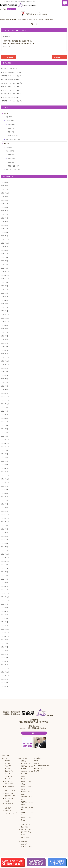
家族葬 (7, 801)
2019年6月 (5, 418)
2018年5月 (5, 461)
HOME (34, 733)
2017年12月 (5, 475)
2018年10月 (5, 447)
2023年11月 (5, 243)
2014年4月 (5, 622)
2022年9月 (5, 282)
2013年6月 (5, 647)
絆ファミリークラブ (11, 813)
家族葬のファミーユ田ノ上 (27, 819)
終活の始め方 (12, 124)
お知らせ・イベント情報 (13, 140)
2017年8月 (5, 490)
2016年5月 (5, 536)
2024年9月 (5, 218)
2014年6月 (5, 615)
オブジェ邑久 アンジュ (9, 770)
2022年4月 (5, 300)
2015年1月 (5, 590)
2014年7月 (5, 611)
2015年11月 (5, 558)
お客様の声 (9, 117)
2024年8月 (5, 222)
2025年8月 (5, 200)
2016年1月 (5, 550)
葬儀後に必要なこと (14, 136)
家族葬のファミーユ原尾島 (27, 778)
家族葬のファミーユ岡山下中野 (27, 772)
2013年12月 (5, 629)
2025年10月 (5, 193)
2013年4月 (5, 654)
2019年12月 (5, 397)
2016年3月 (5, 543)
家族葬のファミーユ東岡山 (27, 783)
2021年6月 (5, 336)
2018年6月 (5, 457)
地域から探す (5, 756)
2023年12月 (5, 239)
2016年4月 (5, 540)
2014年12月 (5, 593)
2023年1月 (5, 268)
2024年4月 (5, 229)
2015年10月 (5, 561)
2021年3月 (5, 347)
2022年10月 (5, 279)
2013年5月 (5, 650)
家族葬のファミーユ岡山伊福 (27, 767)
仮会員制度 (37, 758)
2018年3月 (5, 465)
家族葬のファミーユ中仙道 (27, 788)
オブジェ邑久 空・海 (8, 780)
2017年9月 (5, 486)
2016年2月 (5, 547)
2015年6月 (5, 572)
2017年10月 (5, 482)
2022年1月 (5, 311)
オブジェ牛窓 (9, 784)
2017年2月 (5, 508)
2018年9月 (5, 450)
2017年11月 (5, 479)
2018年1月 (5, 472)
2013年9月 (5, 640)
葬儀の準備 (11, 132)
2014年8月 (5, 608)
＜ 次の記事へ (9, 57)
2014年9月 (5, 604)
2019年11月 (5, 400)
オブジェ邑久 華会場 (8, 775)
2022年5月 (5, 297)
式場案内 (7, 761)
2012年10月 (5, 676)
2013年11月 (5, 633)
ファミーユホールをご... (12, 76)
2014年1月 (5, 625)
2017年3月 (5, 504)
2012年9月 (5, 679)
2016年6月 (5, 533)
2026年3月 (5, 186)
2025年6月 (5, 207)
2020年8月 (5, 372)
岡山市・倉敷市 (23, 758)
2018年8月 (5, 454)
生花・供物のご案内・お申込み (43, 766)
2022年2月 (5, 307)
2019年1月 (5, 436)
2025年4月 (5, 214)
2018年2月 (5, 468)
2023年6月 (5, 250)
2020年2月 (5, 390)
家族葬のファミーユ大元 (27, 813)
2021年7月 (5, 332)
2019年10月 (5, 404)
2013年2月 (5, 661)
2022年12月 (5, 272)
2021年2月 (5, 350)
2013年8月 (5, 643)
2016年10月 (5, 522)
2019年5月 (5, 422)
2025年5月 (5, 211)
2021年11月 (5, 318)
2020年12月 (5, 357)
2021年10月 (5, 322)
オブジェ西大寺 (10, 786)
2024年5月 (5, 225)
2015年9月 (5, 565)
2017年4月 (5, 500)
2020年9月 (5, 368)
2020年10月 (5, 365)
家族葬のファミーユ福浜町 (27, 793)
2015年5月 (5, 575)
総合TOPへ (11, 9)
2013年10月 (5, 636)
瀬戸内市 (5, 758)
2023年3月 (5, 261)
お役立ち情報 (10, 121)
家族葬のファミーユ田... (12, 72)
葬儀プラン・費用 (10, 796)
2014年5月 (5, 618)
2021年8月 (5, 329)
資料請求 (37, 761)
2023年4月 (5, 257)
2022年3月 (5, 304)
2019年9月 (5, 407)
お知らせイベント (10, 791)
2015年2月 (5, 586)
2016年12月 (5, 515)
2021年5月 (5, 340)
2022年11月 (5, 275)
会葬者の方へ (38, 768)
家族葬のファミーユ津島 (27, 808)
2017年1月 (5, 511)
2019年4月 (5, 425)
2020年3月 (5, 386)
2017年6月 (5, 493)
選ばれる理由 (9, 793)
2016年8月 (5, 529)
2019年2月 (5, 432)
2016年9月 (5, 525)
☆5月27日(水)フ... (10, 69)
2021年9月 (5, 325)
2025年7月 (5, 204)
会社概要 (37, 771)
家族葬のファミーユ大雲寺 (27, 803)
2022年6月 (5, 293)
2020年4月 (5, 382)
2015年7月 (5, 568)
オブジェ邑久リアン (8, 765)
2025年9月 (5, 197)
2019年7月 (5, 415)
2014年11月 (5, 597)
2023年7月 (5, 247)
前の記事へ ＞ (59, 57)
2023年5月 (5, 254)
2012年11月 (5, 672)
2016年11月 (5, 518)
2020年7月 (5, 375)
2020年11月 (5, 361)
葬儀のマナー (12, 128)
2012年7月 (5, 686)
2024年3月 (5, 232)
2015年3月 (5, 583)
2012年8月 (5, 683)
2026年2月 (5, 189)
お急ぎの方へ (9, 811)
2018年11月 (5, 443)
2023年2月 (5, 264)
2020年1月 (5, 393)
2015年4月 (5, 579)
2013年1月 (5, 665)
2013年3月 (5, 658)
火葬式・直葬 (9, 804)
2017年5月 (5, 497)
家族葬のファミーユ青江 (27, 798)
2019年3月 (5, 429)
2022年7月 (5, 289)
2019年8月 (5, 411)
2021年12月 (5, 314)
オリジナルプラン (10, 798)
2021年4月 (5, 343)
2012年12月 (5, 668)
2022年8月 (5, 286)
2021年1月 (5, 354)
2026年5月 (5, 182)
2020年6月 (5, 379)
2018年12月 (5, 440)
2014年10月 (5, 600)
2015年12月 (5, 554)
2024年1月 (5, 236)
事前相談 (37, 763)
